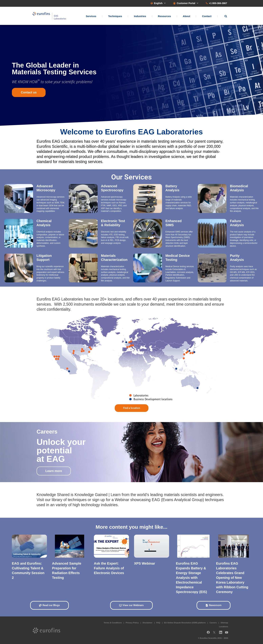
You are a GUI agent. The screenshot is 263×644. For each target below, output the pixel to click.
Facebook (208, 634)
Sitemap (224, 623)
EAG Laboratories (49, 16)
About (186, 16)
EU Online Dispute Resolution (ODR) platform (185, 623)
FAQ (158, 623)
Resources (164, 16)
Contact (207, 16)
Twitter (215, 634)
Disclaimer (148, 623)
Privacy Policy (132, 623)
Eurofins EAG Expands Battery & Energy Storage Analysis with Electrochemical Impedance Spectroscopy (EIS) (191, 578)
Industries (140, 16)
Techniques (115, 16)
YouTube (228, 634)
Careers (213, 623)
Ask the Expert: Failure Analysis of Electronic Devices (109, 568)
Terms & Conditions (113, 623)
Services (91, 16)
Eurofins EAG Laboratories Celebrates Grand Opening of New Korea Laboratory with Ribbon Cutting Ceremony (232, 578)
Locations (224, 627)
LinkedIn (222, 634)
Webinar (122, 500)
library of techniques (69, 500)
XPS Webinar (145, 563)
